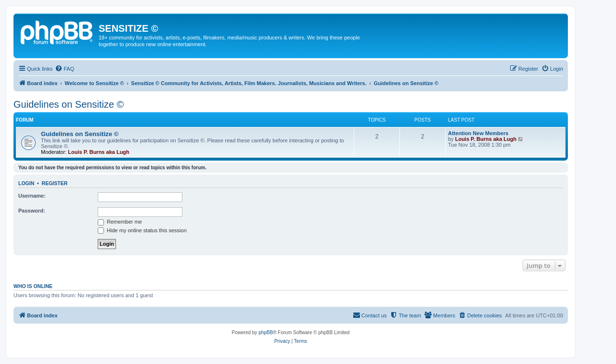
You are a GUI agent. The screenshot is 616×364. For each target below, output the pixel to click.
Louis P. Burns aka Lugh (99, 152)
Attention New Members (478, 133)
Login (26, 183)
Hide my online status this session (142, 230)
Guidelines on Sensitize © (69, 104)
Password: (32, 211)
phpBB (266, 333)
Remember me (120, 222)
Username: (32, 196)
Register (55, 183)
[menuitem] (64, 69)
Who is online (33, 286)
